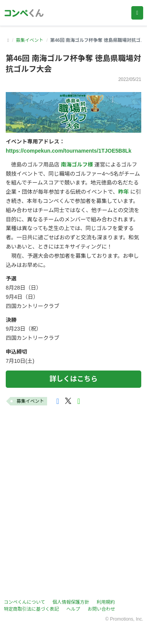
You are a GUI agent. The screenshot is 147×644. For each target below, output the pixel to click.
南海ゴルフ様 (77, 165)
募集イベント (29, 40)
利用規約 (106, 602)
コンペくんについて (24, 602)
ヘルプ (73, 609)
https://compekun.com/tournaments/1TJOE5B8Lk (69, 151)
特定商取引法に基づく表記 (31, 609)
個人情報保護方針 (71, 602)
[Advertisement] (73, 504)
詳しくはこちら (73, 379)
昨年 (123, 192)
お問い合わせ (101, 609)
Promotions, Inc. (127, 619)
